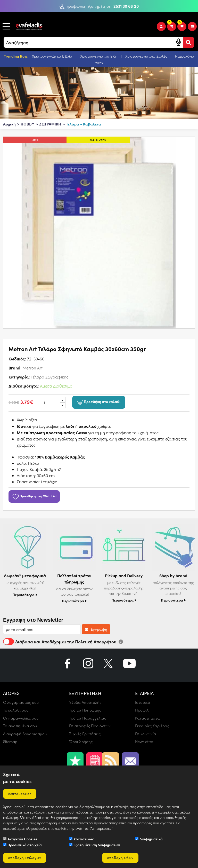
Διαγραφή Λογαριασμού (25, 734)
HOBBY (27, 124)
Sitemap (10, 741)
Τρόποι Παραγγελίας (88, 718)
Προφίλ (142, 710)
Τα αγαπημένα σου (20, 726)
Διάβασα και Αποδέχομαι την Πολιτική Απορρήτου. (63, 642)
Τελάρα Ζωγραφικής (49, 377)
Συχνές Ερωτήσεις (85, 734)
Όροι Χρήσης (81, 741)
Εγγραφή (96, 629)
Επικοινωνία (146, 734)
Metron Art (32, 368)
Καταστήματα (147, 718)
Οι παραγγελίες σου (21, 718)
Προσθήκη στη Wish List (34, 496)
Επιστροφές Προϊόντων (90, 726)
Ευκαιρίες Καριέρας (152, 726)
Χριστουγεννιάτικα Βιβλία (53, 56)
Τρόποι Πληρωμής (85, 710)
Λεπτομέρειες (20, 794)
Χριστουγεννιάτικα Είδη (99, 56)
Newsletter (144, 741)
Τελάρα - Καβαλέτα (84, 124)
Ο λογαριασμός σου (21, 702)
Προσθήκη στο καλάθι (99, 402)
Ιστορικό (143, 702)
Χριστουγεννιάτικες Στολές (147, 56)
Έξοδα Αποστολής (85, 702)
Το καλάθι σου (16, 710)
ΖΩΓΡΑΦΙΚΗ (50, 124)
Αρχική (9, 124)
